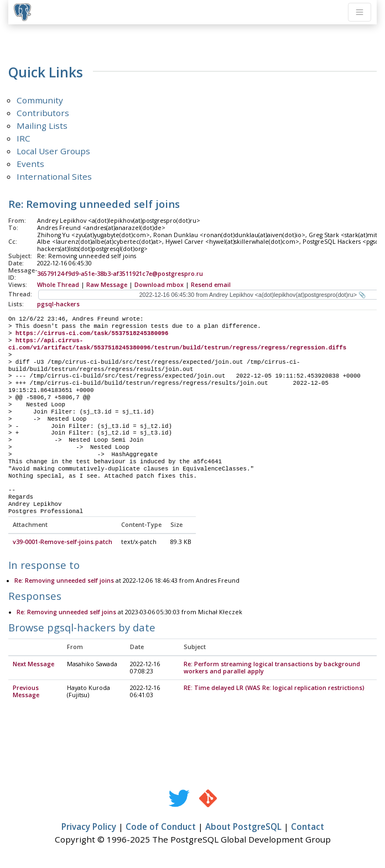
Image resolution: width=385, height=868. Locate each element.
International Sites (54, 176)
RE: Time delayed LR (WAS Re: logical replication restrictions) (274, 688)
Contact (308, 827)
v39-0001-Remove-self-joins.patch (63, 542)
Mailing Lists (42, 126)
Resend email (211, 285)
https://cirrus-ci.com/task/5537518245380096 (92, 333)
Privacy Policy (89, 827)
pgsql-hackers (58, 304)
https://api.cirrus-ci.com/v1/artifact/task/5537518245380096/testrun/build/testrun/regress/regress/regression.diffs (177, 344)
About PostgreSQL (243, 827)
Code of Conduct (161, 827)
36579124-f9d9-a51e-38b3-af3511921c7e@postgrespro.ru (120, 274)
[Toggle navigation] (360, 12)
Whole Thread (58, 285)
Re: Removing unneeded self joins (64, 581)
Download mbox (159, 285)
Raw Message (107, 285)
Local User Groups (53, 151)
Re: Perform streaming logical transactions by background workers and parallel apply (272, 668)
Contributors (43, 113)
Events (30, 164)
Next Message (33, 665)
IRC (24, 138)
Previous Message (26, 692)
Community (40, 100)
